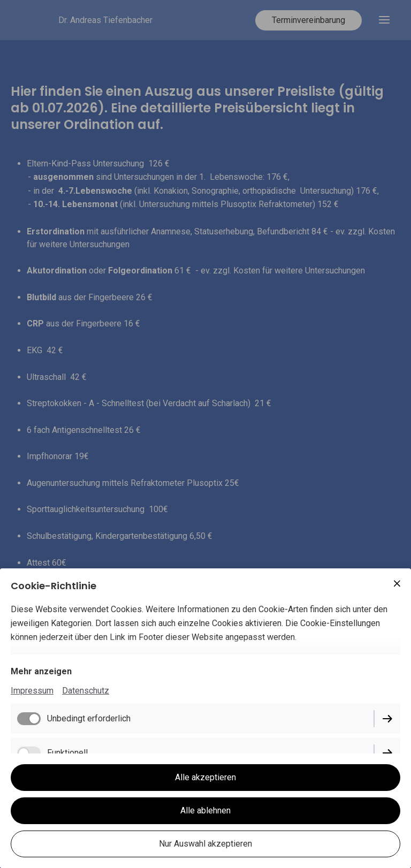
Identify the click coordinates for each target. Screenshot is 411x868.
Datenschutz (86, 691)
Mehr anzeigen (41, 671)
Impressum (32, 691)
